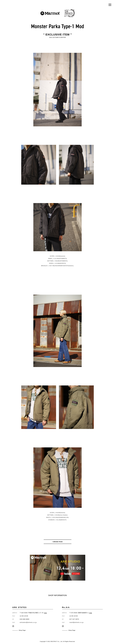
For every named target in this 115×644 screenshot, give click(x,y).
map (45, 613)
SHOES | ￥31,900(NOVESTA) (58, 263)
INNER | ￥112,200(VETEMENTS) (57, 259)
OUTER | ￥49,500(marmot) (57, 256)
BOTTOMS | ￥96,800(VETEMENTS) (57, 261)
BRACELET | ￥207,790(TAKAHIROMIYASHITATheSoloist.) (57, 266)
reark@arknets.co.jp (76, 622)
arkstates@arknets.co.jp (28, 622)
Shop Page (22, 630)
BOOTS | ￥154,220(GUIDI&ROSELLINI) (57, 517)
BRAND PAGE (57, 542)
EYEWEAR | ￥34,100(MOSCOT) (57, 520)
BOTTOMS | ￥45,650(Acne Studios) (57, 515)
